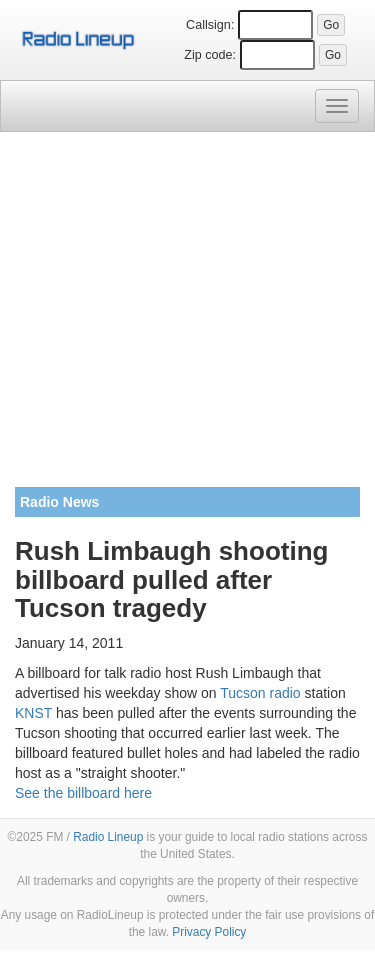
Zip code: (210, 55)
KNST (33, 713)
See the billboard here (83, 793)
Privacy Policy (209, 932)
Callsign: (210, 25)
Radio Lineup (108, 837)
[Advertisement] (187, 317)
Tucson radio (260, 693)
